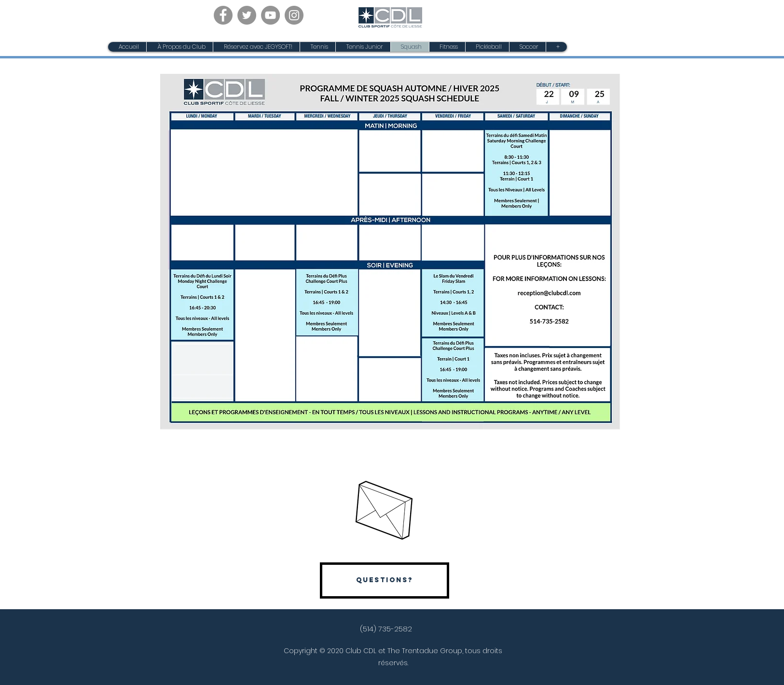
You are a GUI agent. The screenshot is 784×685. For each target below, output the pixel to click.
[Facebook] (223, 15)
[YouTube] (270, 15)
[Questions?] (385, 580)
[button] (363, 47)
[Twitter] (247, 15)
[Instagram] (294, 15)
